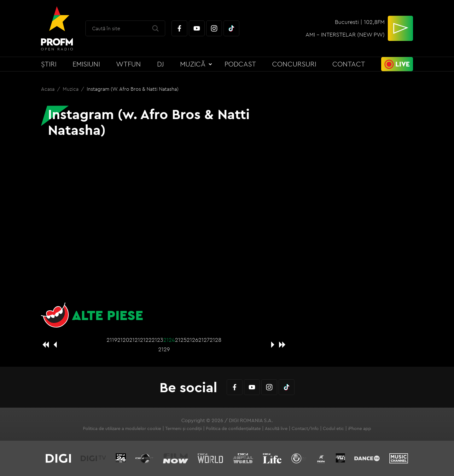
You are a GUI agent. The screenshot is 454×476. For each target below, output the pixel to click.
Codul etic (333, 428)
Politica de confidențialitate (233, 428)
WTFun (128, 64)
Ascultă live (276, 428)
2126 (192, 340)
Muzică (193, 64)
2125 (181, 340)
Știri (49, 64)
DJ (160, 64)
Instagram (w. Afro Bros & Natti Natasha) (133, 89)
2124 (169, 340)
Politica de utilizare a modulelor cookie (122, 428)
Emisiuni (86, 64)
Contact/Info (305, 428)
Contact (349, 64)
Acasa (48, 89)
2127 (204, 340)
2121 (135, 340)
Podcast (240, 64)
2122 (146, 340)
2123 (157, 340)
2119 (112, 340)
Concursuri (294, 64)
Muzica (71, 89)
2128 (215, 340)
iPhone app (360, 428)
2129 (164, 349)
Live (403, 64)
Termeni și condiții (183, 428)
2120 (123, 340)
